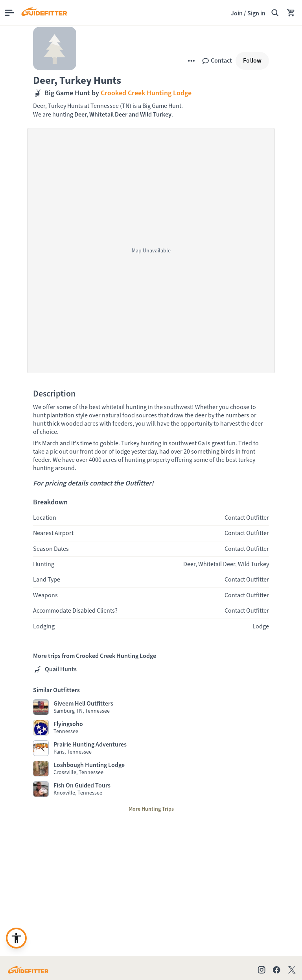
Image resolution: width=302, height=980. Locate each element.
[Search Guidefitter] (275, 13)
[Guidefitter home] (44, 12)
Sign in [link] (256, 13)
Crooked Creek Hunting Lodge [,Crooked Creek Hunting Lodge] (145, 93)
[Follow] (252, 61)
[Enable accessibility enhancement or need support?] (16, 938)
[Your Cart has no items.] (291, 13)
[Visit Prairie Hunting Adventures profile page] (151, 748)
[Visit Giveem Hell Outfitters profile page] (151, 707)
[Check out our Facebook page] (276, 970)
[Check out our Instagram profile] (261, 970)
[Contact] (217, 61)
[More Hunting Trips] (151, 809)
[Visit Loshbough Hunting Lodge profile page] (151, 769)
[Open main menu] (10, 13)
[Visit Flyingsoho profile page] (151, 728)
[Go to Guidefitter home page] (28, 970)
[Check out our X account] (293, 970)
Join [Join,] (237, 13)
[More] (191, 61)
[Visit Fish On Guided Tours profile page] (151, 789)
